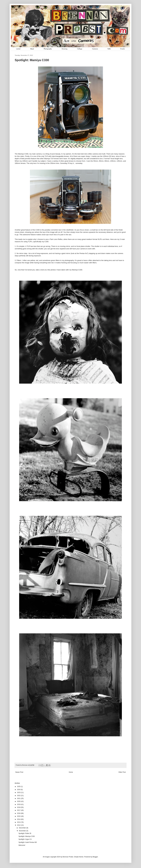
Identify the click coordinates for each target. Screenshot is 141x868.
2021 (19, 798)
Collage (80, 49)
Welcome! (22, 845)
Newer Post (19, 772)
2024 (19, 790)
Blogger (95, 857)
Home (71, 772)
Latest (18, 49)
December (23, 828)
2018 (19, 807)
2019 (19, 804)
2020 (19, 801)
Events (123, 49)
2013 (19, 822)
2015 (19, 816)
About (32, 49)
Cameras (95, 49)
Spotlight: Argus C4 (25, 839)
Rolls (109, 49)
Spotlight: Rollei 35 (25, 833)
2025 (19, 787)
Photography (48, 49)
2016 (19, 813)
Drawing (65, 49)
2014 (19, 819)
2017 (19, 810)
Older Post (122, 772)
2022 (19, 796)
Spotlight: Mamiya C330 (27, 836)
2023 (19, 792)
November (23, 831)
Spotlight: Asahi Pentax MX (28, 842)
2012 (19, 825)
